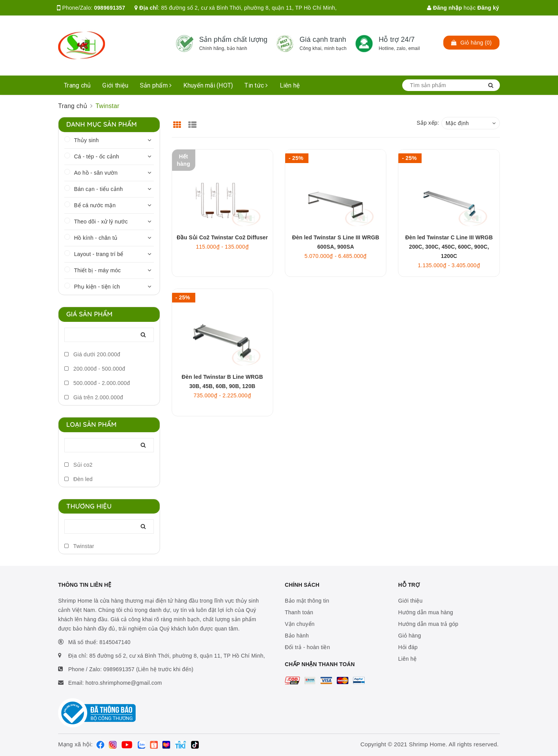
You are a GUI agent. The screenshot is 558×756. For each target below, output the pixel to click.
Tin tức (256, 85)
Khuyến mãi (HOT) (208, 85)
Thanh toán (299, 612)
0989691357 (110, 8)
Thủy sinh (86, 140)
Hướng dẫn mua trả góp (428, 624)
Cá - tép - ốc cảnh (96, 156)
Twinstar (79, 546)
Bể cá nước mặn (95, 205)
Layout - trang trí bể (99, 254)
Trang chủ (77, 85)
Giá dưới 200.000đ (92, 354)
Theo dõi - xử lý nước (101, 222)
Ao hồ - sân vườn (96, 173)
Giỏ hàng (410, 636)
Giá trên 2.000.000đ (94, 397)
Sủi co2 (78, 465)
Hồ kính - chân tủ (96, 238)
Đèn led (78, 479)
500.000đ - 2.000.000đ (97, 383)
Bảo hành (297, 636)
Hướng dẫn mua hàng (426, 612)
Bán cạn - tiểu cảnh (98, 189)
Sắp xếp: (428, 123)
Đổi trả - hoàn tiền (307, 647)
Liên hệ (290, 85)
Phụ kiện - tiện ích (97, 287)
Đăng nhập (444, 8)
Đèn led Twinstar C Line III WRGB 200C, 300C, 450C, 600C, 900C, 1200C (449, 247)
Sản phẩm (156, 85)
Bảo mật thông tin (307, 601)
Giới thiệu (115, 85)
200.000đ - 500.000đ (95, 369)
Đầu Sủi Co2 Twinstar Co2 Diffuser (222, 237)
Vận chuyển (300, 624)
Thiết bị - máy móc (97, 270)
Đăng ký (488, 8)
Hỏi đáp (408, 647)
